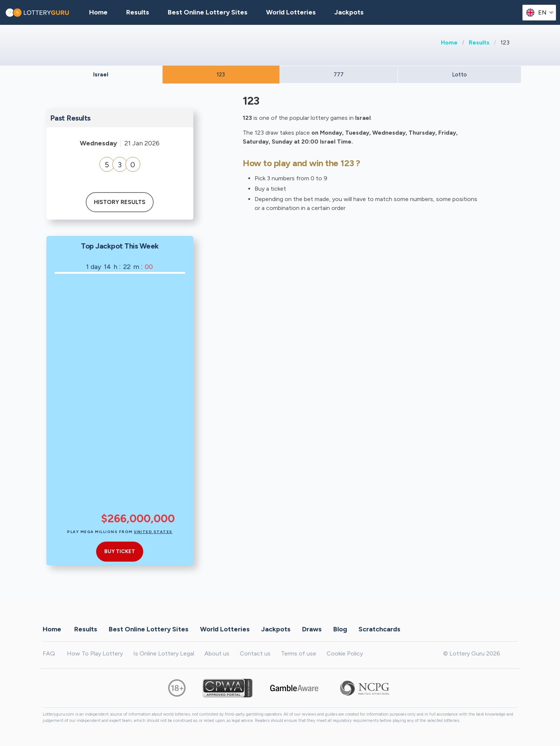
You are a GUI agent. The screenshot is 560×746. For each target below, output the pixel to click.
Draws (312, 629)
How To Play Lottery (95, 653)
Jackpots (349, 12)
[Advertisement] (138, 398)
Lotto (459, 75)
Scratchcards (379, 629)
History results (120, 202)
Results (479, 42)
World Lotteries (291, 12)
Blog (340, 629)
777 (339, 75)
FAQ (49, 653)
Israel (101, 75)
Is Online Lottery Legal (164, 653)
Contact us (255, 653)
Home (449, 42)
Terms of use (299, 653)
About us (217, 653)
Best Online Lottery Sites (208, 12)
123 (221, 75)
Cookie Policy (345, 653)
